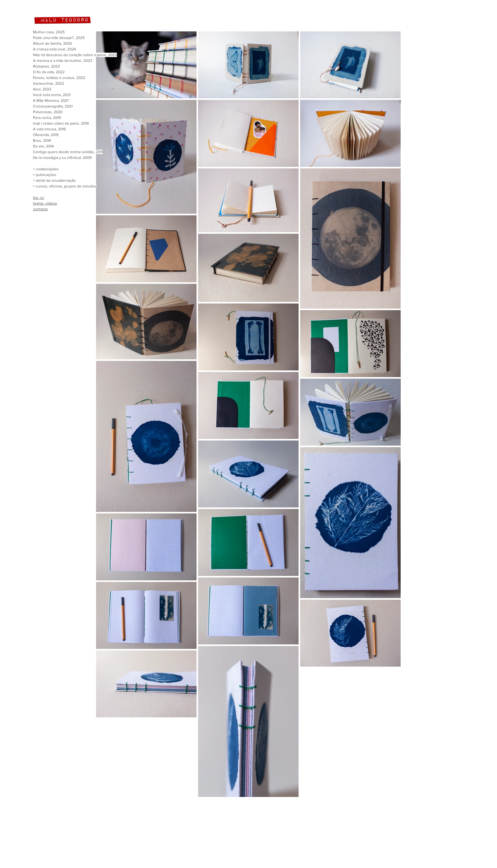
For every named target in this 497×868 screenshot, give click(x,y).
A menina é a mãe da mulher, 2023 (63, 61)
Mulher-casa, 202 (48, 32)
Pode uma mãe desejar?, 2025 (59, 38)
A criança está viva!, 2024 (55, 49)
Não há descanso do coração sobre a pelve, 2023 (75, 55)
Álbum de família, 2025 (52, 43)
